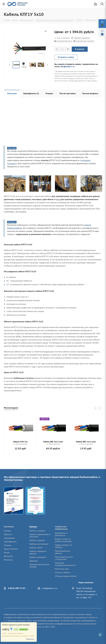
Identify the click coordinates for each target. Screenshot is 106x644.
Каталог (33, 527)
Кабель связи (36, 548)
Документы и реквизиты (61, 534)
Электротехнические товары (39, 566)
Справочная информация (61, 528)
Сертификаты (10, 542)
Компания (9, 527)
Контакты (8, 556)
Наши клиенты (11, 549)
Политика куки (62, 569)
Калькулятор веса (64, 41)
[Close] (35, 625)
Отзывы (8, 545)
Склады (7, 531)
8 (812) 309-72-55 (16, 588)
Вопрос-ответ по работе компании (63, 540)
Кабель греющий (38, 557)
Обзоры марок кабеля (66, 576)
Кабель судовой (37, 540)
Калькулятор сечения (85, 41)
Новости (8, 534)
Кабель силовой (37, 531)
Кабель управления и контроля (40, 536)
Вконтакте (100, 635)
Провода (34, 561)
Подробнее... (31, 639)
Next (47, 65)
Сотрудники (9, 538)
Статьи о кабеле (63, 572)
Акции (7, 553)
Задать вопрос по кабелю (63, 546)
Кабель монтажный (39, 544)
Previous (10, 65)
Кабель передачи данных (38, 552)
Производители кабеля (62, 552)
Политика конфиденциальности (65, 564)
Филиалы (8, 560)
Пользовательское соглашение (64, 558)
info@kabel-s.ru (67, 66)
